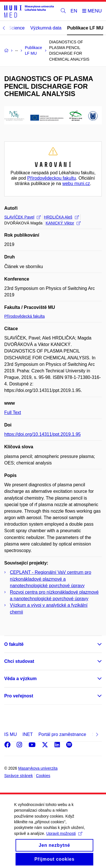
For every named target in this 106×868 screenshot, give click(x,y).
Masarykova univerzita (38, 768)
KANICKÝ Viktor (63, 223)
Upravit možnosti (64, 839)
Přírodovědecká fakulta (24, 316)
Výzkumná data (46, 28)
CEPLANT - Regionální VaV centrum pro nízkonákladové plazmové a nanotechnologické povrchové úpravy (51, 579)
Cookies (43, 776)
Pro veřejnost (19, 696)
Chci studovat (19, 661)
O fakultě (14, 644)
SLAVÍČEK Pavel (22, 217)
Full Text (13, 412)
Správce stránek (19, 776)
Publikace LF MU (85, 28)
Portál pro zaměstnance (62, 734)
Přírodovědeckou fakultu (52, 178)
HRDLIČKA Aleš (61, 217)
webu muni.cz (76, 183)
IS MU (10, 734)
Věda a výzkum (20, 679)
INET (27, 734)
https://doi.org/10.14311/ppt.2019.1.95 (42, 434)
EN (74, 11)
